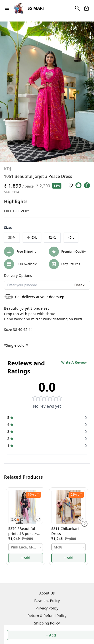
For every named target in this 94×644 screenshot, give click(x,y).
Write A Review (74, 362)
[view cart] (86, 8)
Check (79, 285)
